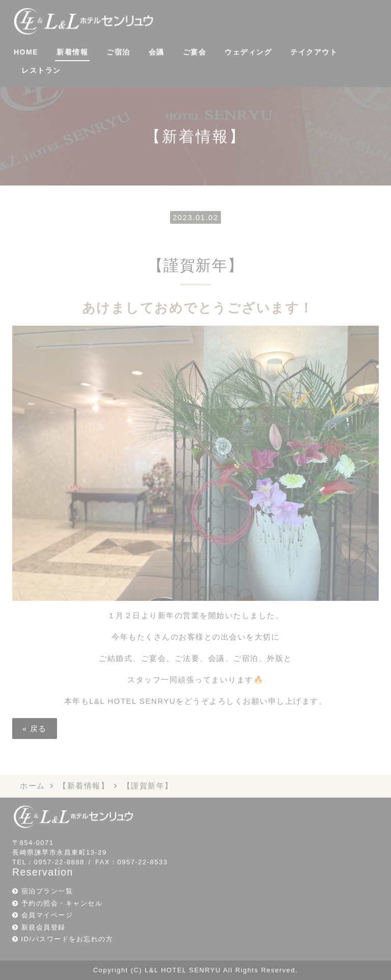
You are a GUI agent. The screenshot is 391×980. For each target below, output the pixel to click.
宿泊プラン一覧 (47, 891)
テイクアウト (314, 52)
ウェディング (248, 52)
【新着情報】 (84, 786)
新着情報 (72, 52)
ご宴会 (195, 52)
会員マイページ (47, 915)
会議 (157, 52)
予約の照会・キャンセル (62, 903)
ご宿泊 (118, 52)
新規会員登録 (44, 927)
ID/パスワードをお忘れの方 (67, 939)
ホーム (33, 786)
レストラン (41, 70)
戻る (35, 729)
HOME (26, 52)
